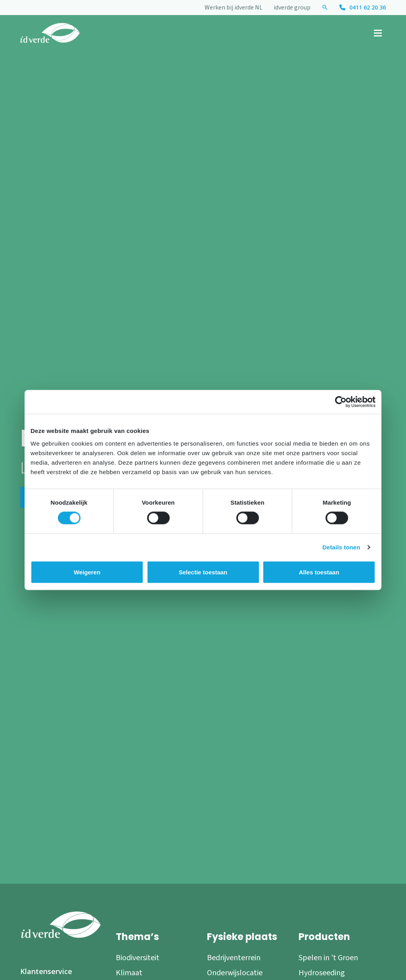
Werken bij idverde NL (234, 8)
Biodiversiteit (138, 958)
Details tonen (341, 547)
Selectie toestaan (203, 572)
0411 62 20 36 (368, 7)
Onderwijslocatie (235, 973)
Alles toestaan (319, 572)
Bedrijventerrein (234, 958)
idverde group (292, 8)
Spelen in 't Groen (328, 958)
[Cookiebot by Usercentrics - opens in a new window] (341, 402)
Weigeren (87, 572)
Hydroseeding (322, 973)
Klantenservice (46, 971)
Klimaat (129, 973)
